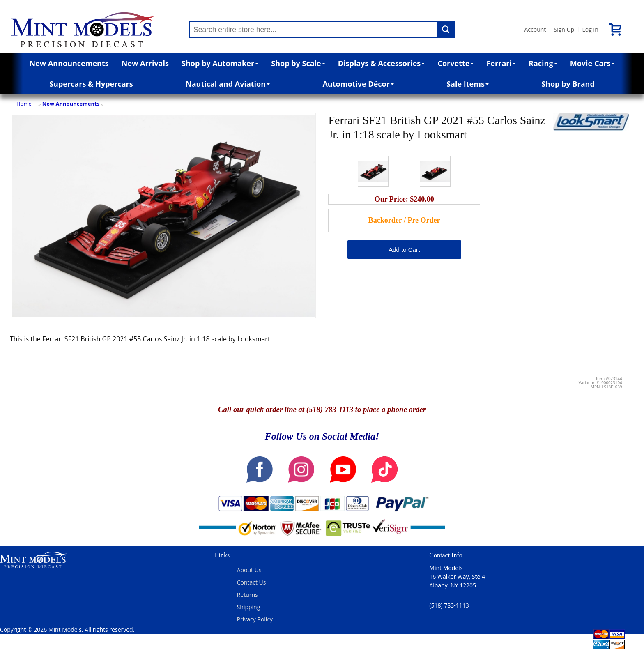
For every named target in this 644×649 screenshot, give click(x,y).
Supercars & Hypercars (91, 84)
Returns (247, 595)
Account (535, 29)
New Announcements (69, 63)
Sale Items (468, 84)
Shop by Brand (568, 84)
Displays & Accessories (381, 63)
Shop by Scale (298, 63)
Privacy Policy (255, 619)
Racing (543, 63)
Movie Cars (592, 63)
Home (24, 104)
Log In (590, 29)
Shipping (249, 607)
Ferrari (501, 63)
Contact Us (252, 582)
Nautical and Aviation (228, 84)
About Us (249, 570)
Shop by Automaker (220, 63)
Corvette (455, 63)
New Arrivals (145, 63)
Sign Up (564, 29)
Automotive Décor (358, 84)
